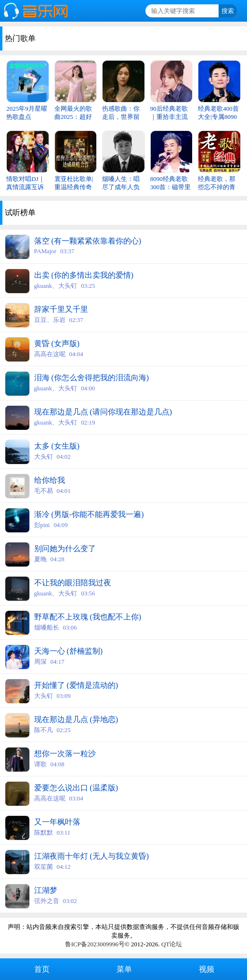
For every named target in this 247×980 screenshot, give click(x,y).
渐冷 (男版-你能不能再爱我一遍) (89, 514)
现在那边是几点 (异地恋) (76, 719)
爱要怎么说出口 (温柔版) (76, 788)
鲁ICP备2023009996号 (95, 944)
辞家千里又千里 (61, 309)
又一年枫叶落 (57, 822)
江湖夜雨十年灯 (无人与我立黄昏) (92, 856)
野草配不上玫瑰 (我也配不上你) (88, 617)
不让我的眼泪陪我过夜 (73, 583)
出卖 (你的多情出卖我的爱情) (84, 275)
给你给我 (50, 480)
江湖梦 (46, 890)
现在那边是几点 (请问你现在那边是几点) (103, 412)
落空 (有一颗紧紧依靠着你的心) (88, 241)
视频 (206, 969)
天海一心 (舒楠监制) (69, 651)
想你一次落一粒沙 (65, 754)
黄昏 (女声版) (57, 343)
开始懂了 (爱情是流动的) (76, 685)
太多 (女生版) (57, 446)
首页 (41, 969)
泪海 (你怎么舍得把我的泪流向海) (92, 378)
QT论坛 (172, 944)
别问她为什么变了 (65, 548)
